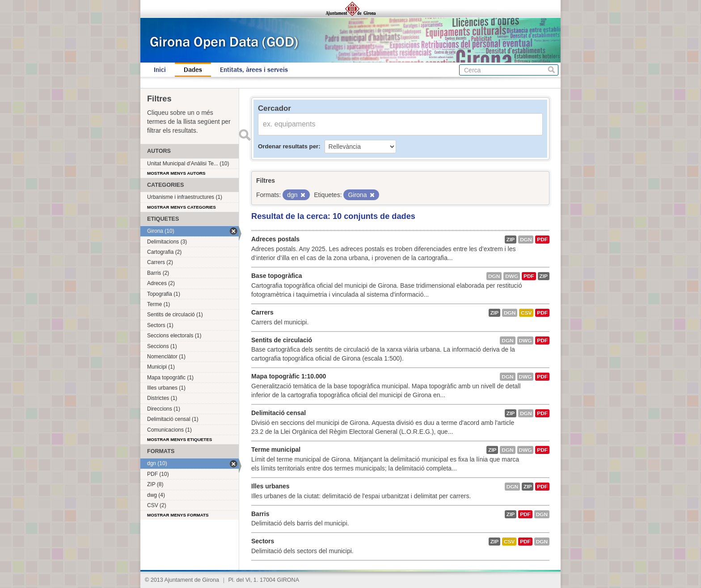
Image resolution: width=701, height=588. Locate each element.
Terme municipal (276, 449)
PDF (542, 239)
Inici (160, 70)
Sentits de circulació (282, 340)
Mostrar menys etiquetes (179, 439)
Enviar (245, 135)
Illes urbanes (270, 486)
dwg (512, 276)
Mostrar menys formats (178, 515)
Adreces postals (275, 239)
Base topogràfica (277, 276)
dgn (526, 239)
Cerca (551, 70)
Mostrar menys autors (176, 173)
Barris (260, 514)
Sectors (263, 541)
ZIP (511, 239)
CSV (526, 313)
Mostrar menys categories (182, 207)
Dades (193, 70)
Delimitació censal (279, 413)
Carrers (262, 312)
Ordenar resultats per (288, 146)
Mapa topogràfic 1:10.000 (289, 376)
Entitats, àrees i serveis (254, 70)
